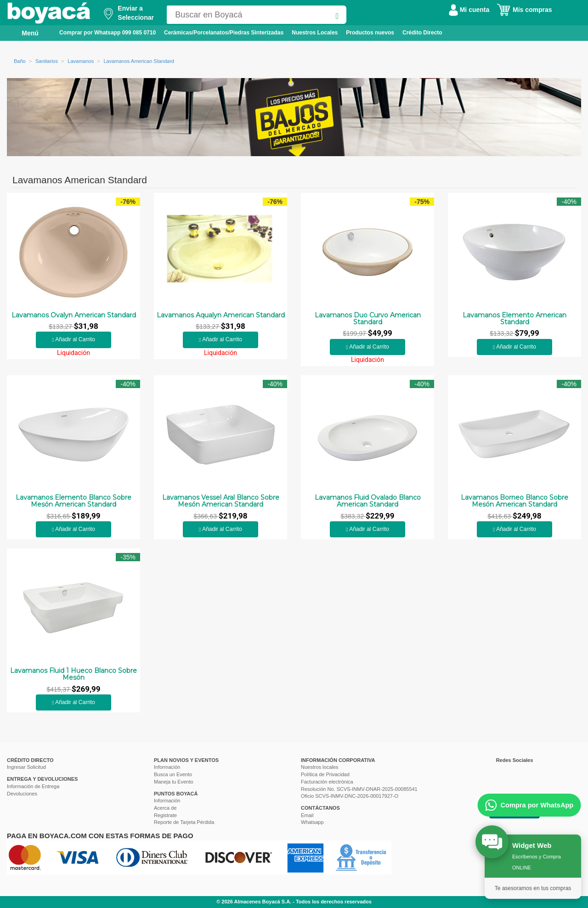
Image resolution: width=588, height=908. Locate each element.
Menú (24, 33)
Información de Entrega (33, 786)
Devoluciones (22, 794)
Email (307, 815)
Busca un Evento (173, 774)
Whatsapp (312, 822)
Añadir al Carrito (73, 339)
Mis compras (524, 10)
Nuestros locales (319, 767)
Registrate (165, 815)
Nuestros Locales (315, 33)
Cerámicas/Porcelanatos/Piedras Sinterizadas (224, 33)
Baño (20, 61)
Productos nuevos (370, 33)
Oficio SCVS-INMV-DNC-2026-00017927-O (350, 796)
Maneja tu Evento (174, 782)
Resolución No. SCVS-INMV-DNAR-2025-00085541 (359, 789)
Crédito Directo (422, 33)
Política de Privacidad (325, 774)
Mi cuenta (469, 10)
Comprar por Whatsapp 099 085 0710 (107, 33)
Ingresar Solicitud (26, 767)
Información (167, 767)
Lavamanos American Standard (139, 61)
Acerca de (165, 808)
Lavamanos (81, 61)
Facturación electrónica (327, 782)
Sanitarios (47, 61)
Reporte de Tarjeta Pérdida (184, 822)
